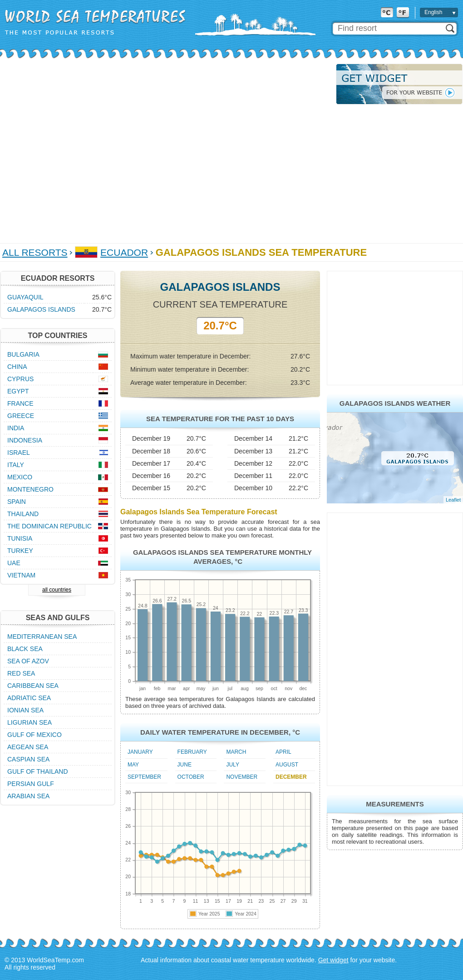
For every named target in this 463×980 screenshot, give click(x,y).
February (192, 752)
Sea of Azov (28, 661)
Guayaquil (25, 297)
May (133, 765)
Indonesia (25, 440)
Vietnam (21, 575)
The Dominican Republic (49, 526)
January (140, 752)
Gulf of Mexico (34, 735)
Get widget (333, 960)
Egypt (18, 391)
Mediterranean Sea (42, 637)
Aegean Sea (28, 747)
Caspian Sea (28, 759)
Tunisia (20, 538)
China (17, 367)
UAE (14, 563)
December (291, 777)
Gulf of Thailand (38, 771)
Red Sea (21, 673)
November (242, 777)
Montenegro (30, 489)
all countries (57, 590)
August (287, 765)
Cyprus (20, 379)
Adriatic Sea (29, 698)
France (20, 403)
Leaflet (453, 500)
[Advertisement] (85, 149)
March (236, 752)
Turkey (20, 551)
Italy (16, 465)
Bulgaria (23, 354)
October (191, 777)
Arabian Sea (28, 796)
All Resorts (35, 252)
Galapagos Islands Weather (395, 403)
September (144, 777)
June (185, 765)
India (16, 428)
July (232, 765)
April (283, 752)
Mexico (20, 477)
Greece (21, 416)
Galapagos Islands (41, 309)
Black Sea (25, 649)
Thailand (23, 514)
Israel (19, 453)
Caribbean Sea (33, 686)
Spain (17, 502)
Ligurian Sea (30, 722)
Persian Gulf (31, 784)
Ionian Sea (25, 710)
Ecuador (124, 252)
